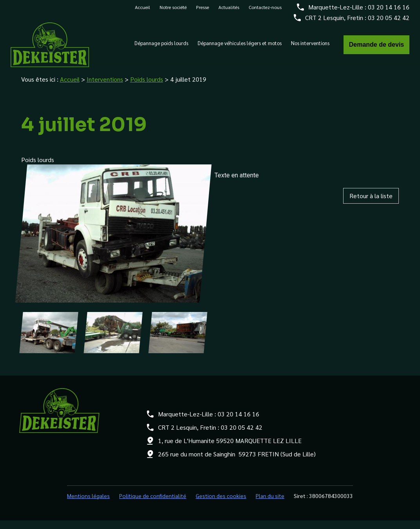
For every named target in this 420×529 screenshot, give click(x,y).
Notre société (173, 11)
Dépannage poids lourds (161, 47)
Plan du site (270, 504)
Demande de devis (377, 48)
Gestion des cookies (221, 504)
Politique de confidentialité (153, 504)
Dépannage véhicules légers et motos (240, 47)
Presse (203, 11)
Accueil (143, 11)
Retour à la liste (371, 204)
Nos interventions (310, 47)
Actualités (229, 11)
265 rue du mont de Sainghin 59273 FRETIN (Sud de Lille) (237, 462)
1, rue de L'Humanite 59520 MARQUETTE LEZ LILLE (230, 449)
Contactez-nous (265, 11)
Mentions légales (88, 504)
